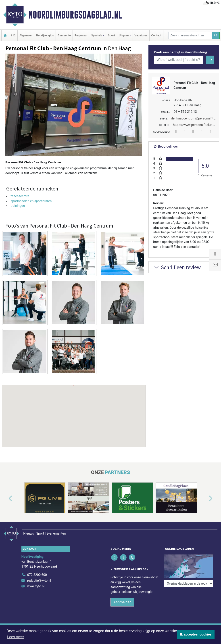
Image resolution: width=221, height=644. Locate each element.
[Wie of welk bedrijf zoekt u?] (179, 60)
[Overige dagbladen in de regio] (188, 584)
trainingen (18, 206)
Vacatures (141, 35)
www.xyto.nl (36, 586)
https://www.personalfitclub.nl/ (195, 125)
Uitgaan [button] (124, 35)
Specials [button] (97, 35)
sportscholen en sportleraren (31, 201)
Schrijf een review (177, 267)
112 (13, 35)
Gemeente (64, 35)
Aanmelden (122, 602)
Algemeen (26, 35)
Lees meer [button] (16, 637)
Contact (156, 35)
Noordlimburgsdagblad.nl (75, 15)
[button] (74, 412)
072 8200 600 (37, 575)
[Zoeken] (216, 35)
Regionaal (81, 35)
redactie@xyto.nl (39, 581)
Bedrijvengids (45, 35)
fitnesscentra (20, 196)
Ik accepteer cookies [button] (196, 634)
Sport (111, 35)
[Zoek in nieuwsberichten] (190, 35)
